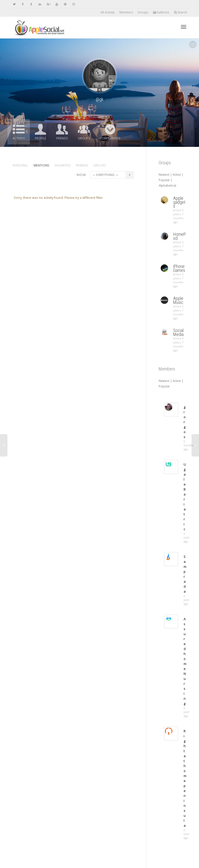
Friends (62, 138)
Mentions (41, 165)
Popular (164, 180)
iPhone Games (179, 268)
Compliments (110, 138)
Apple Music (178, 300)
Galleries (161, 12)
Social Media (178, 332)
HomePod (179, 236)
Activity (19, 138)
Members (126, 12)
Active (177, 174)
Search (180, 12)
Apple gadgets (179, 202)
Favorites (63, 165)
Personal (20, 165)
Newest (164, 174)
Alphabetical (167, 185)
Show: (81, 175)
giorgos (185, 422)
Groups (143, 12)
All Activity (108, 12)
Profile (40, 138)
